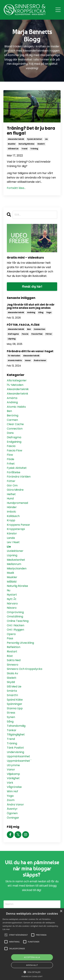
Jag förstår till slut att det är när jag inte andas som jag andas (31, 306)
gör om (12, 485)
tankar (12, 730)
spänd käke (15, 700)
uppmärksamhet (18, 756)
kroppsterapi (16, 529)
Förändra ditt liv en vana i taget (30, 351)
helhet (11, 494)
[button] (32, 972)
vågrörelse (14, 787)
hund (10, 498)
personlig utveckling (20, 643)
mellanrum (14, 564)
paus (10, 638)
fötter (49, 334)
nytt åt (12, 599)
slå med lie (13, 149)
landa (11, 538)
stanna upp (15, 708)
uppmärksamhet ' (19, 761)
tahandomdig (16, 726)
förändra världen (19, 477)
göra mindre (15, 490)
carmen (12, 420)
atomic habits (15, 360)
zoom (11, 800)
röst (10, 656)
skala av (12, 673)
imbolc (12, 512)
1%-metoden (14, 356)
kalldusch (13, 516)
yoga (49, 312)
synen (11, 717)
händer (12, 507)
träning (34, 149)
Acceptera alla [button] (32, 957)
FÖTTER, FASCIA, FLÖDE (23, 325)
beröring (13, 415)
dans (10, 433)
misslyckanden (17, 568)
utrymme (13, 765)
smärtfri (12, 695)
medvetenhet (16, 560)
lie (46, 139)
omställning (15, 616)
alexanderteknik (16, 139)
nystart (12, 595)
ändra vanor (40, 360)
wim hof (12, 791)
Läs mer (6, 929)
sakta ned (14, 660)
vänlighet (13, 778)
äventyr (12, 809)
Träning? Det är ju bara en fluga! (31, 131)
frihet (11, 464)
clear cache (15, 424)
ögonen (12, 813)
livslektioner (15, 551)
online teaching (18, 621)
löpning (12, 339)
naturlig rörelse (26, 144)
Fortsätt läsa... (16, 188)
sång (41, 312)
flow (10, 455)
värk (10, 783)
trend (24, 149)
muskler (12, 144)
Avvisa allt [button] (32, 965)
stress (11, 713)
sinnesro (13, 665)
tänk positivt (15, 748)
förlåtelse (14, 472)
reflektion (14, 647)
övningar (13, 818)
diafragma (13, 334)
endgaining (14, 442)
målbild (12, 582)
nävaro (12, 608)
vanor (28, 360)
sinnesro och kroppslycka (24, 669)
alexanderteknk (17, 394)
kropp (11, 520)
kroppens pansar (18, 525)
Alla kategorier (17, 380)
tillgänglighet (16, 734)
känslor (12, 533)
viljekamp (13, 774)
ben (29, 329)
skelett (41, 144)
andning (31, 312)
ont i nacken (16, 625)
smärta (12, 691)
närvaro (12, 603)
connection (39, 329)
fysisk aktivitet (35, 139)
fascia (25, 334)
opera (11, 634)
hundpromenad (17, 503)
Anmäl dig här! (32, 287)
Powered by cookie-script (32, 976)
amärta (12, 398)
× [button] (61, 911)
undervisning (15, 752)
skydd (11, 682)
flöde (10, 459)
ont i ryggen (15, 630)
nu (9, 590)
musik (10, 573)
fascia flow (37, 334)
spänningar (15, 704)
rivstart (12, 651)
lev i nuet (13, 542)
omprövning (15, 612)
